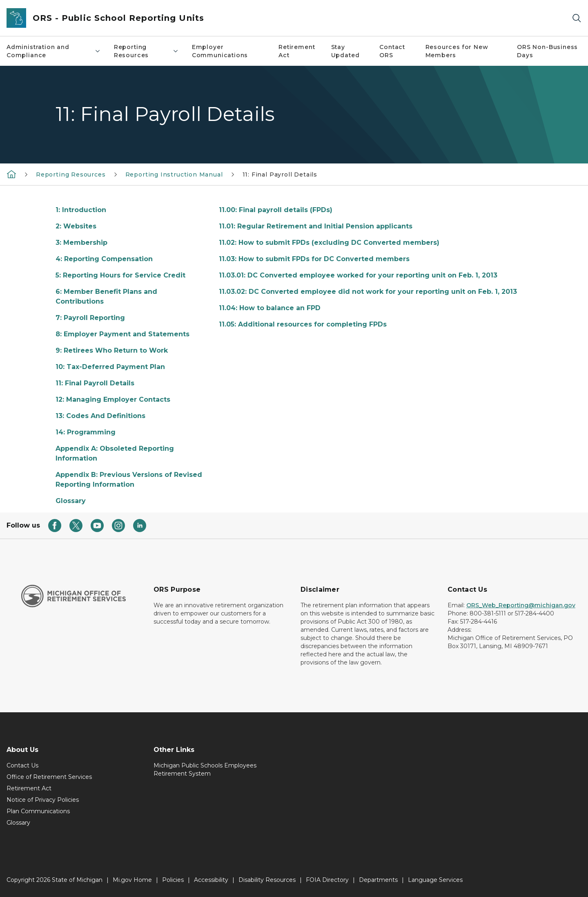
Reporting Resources (146, 51)
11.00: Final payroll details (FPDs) (276, 210)
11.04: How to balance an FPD (270, 308)
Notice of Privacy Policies (43, 800)
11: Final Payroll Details (280, 174)
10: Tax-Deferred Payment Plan (110, 367)
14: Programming (86, 432)
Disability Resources (267, 880)
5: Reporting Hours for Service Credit (120, 275)
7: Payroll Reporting (90, 318)
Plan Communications (38, 811)
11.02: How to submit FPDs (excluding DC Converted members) (329, 243)
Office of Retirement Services (49, 777)
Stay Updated (345, 51)
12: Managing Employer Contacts (113, 399)
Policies (173, 880)
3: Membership (81, 243)
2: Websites (76, 226)
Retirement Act (297, 51)
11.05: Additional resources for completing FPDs (303, 324)
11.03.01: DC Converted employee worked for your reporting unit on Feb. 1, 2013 (358, 275)
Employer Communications (220, 51)
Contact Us (22, 765)
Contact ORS (392, 51)
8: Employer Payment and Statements (122, 334)
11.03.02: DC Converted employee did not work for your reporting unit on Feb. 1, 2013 (368, 292)
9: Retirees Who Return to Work (112, 350)
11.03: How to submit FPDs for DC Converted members (314, 259)
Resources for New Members (457, 51)
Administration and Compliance (54, 51)
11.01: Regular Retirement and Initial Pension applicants (316, 226)
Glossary (71, 501)
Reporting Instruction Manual (174, 174)
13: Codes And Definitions (100, 416)
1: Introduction (81, 210)
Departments (378, 880)
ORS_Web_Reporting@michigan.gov (521, 605)
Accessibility (211, 880)
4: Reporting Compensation (104, 259)
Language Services (435, 880)
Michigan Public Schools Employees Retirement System (205, 769)
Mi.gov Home (132, 880)
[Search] (577, 18)
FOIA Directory (327, 880)
